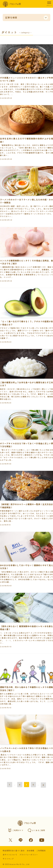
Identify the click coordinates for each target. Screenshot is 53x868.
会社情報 (31, 851)
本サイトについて (10, 855)
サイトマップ (8, 859)
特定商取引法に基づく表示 (14, 851)
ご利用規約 (41, 851)
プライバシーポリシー (29, 855)
